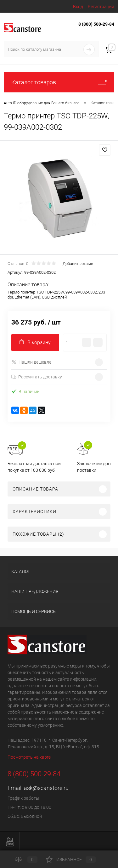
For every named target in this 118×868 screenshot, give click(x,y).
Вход (78, 7)
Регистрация (101, 7)
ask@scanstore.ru (46, 788)
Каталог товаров (59, 82)
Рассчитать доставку (37, 377)
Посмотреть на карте (29, 757)
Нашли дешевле (31, 362)
